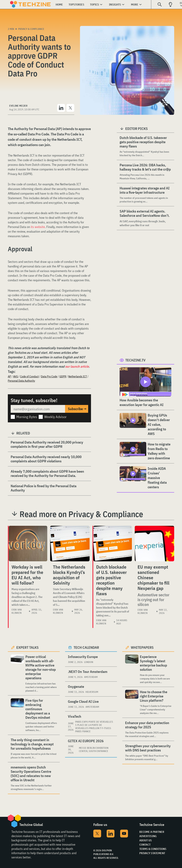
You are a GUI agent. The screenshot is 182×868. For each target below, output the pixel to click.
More (135, 4)
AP (9, 376)
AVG (16, 376)
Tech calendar (86, 647)
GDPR (63, 376)
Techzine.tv (135, 360)
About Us (146, 840)
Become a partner (152, 832)
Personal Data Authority (21, 381)
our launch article (77, 366)
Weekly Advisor (55, 417)
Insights (115, 4)
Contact (145, 845)
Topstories (76, 4)
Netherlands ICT (78, 376)
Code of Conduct (29, 376)
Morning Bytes (27, 417)
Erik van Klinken (17, 611)
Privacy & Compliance (31, 29)
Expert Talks (27, 647)
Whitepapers (142, 647)
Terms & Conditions (153, 849)
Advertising (148, 836)
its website (38, 227)
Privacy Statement (152, 853)
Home (59, 4)
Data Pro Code (49, 376)
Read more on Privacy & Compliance (81, 514)
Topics (94, 4)
